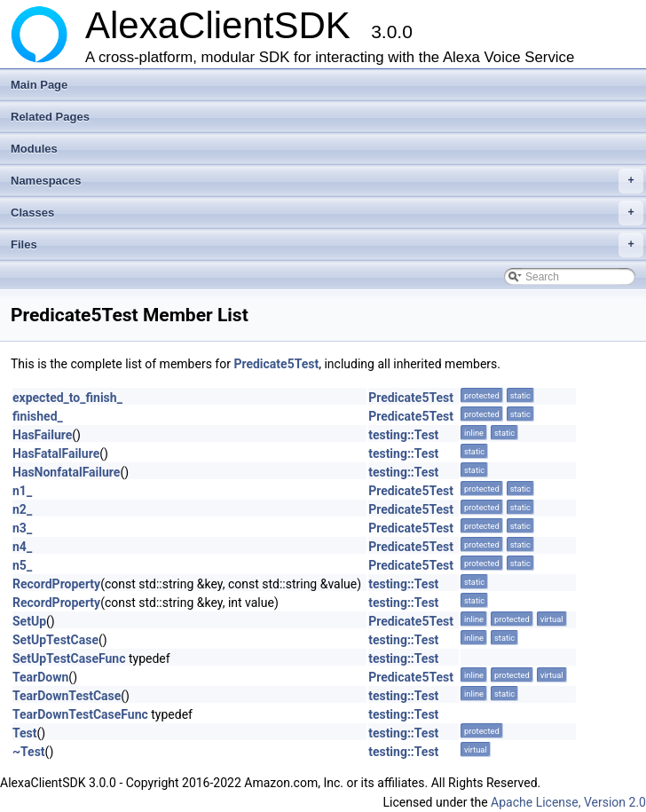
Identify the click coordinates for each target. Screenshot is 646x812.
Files (327, 245)
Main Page (39, 85)
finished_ (38, 416)
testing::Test (403, 435)
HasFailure (42, 435)
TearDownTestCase (67, 696)
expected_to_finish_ (67, 398)
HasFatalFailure (56, 453)
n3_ (22, 528)
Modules (34, 149)
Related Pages (50, 117)
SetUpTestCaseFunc (69, 658)
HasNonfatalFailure (66, 472)
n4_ (22, 547)
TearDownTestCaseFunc (80, 714)
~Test (29, 752)
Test (25, 733)
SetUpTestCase (55, 640)
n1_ (22, 491)
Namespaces (327, 181)
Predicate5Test (276, 364)
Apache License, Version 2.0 (568, 802)
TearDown (40, 677)
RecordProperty (56, 584)
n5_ (22, 565)
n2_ (22, 509)
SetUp (29, 621)
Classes (327, 213)
